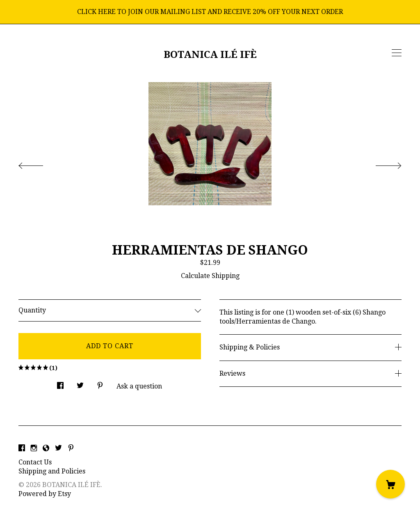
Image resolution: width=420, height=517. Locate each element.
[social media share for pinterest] (100, 384)
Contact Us (35, 462)
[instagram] (34, 449)
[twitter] (58, 449)
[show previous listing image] (39, 163)
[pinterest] (71, 449)
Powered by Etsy (45, 494)
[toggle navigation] (397, 53)
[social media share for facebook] (60, 384)
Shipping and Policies (52, 471)
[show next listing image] (381, 163)
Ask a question (139, 386)
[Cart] (390, 484)
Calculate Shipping (210, 276)
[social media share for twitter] (80, 384)
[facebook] (22, 449)
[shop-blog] (46, 449)
